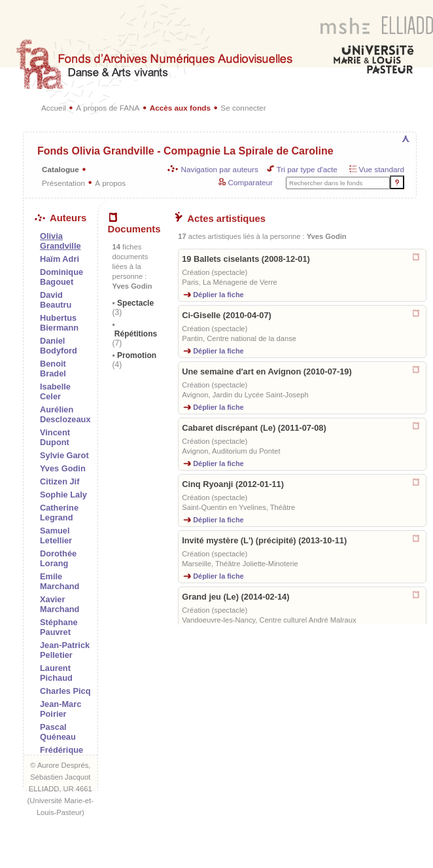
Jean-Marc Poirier (61, 709)
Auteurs (61, 218)
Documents (134, 224)
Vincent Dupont (55, 437)
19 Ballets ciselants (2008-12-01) (246, 259)
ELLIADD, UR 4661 (61, 789)
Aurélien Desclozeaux (65, 414)
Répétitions (135, 338)
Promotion (135, 360)
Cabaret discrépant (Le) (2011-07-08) (254, 428)
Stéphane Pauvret (59, 627)
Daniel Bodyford (59, 346)
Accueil (54, 108)
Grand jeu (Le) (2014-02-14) (235, 597)
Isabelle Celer (55, 391)
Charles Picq (65, 691)
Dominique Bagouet (61, 277)
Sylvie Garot (64, 455)
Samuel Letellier (56, 535)
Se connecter (243, 108)
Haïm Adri (60, 259)
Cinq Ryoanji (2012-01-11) (233, 484)
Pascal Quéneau (58, 732)
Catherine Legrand (59, 513)
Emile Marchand (60, 581)
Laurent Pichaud (56, 673)
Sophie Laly (63, 495)
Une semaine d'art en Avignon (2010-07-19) (267, 371)
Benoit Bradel (53, 369)
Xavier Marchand (60, 604)
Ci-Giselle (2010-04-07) (227, 315)
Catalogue (61, 169)
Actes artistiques (220, 219)
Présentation (63, 183)
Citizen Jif (60, 481)
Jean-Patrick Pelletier (65, 650)
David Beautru (56, 300)
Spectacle (133, 308)
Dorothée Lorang (58, 558)
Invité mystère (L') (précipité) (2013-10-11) (264, 540)
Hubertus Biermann (59, 323)
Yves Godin (63, 468)
